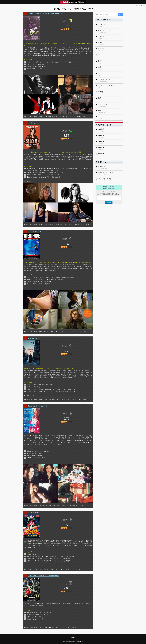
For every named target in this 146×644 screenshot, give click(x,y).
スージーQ (32, 123)
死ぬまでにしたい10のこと (38, 406)
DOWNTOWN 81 (34, 338)
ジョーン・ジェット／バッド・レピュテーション (46, 14)
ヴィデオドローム (34, 231)
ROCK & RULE (34, 512)
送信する (109, 203)
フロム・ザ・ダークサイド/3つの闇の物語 (43, 576)
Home (73, 637)
